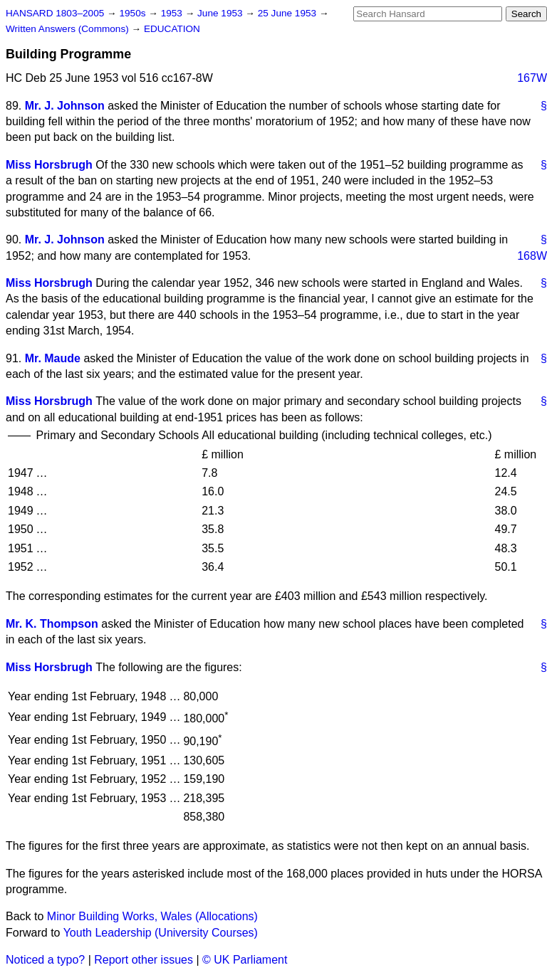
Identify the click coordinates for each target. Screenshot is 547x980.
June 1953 (221, 13)
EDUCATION (172, 29)
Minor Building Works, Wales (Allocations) (152, 916)
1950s (134, 13)
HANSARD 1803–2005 (55, 13)
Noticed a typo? (45, 960)
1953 (173, 13)
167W (532, 78)
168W (532, 256)
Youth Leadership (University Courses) (161, 933)
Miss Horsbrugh (49, 165)
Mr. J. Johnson (65, 106)
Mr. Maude (53, 358)
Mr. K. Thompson (52, 624)
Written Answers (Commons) (69, 29)
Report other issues (144, 960)
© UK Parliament (245, 960)
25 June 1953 (288, 13)
